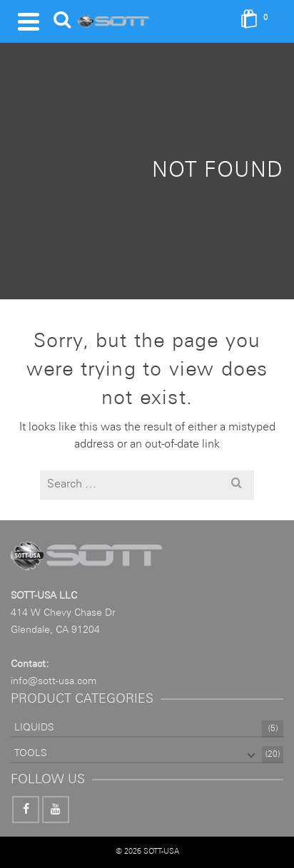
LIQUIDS (34, 728)
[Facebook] (26, 810)
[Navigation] (29, 21)
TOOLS (30, 753)
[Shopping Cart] (258, 21)
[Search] (62, 21)
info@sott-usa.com (54, 681)
